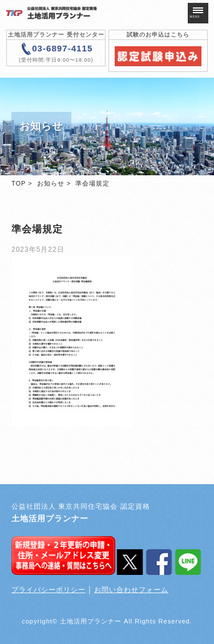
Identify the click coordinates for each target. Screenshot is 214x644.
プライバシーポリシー (49, 590)
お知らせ (51, 183)
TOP (19, 183)
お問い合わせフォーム (131, 590)
